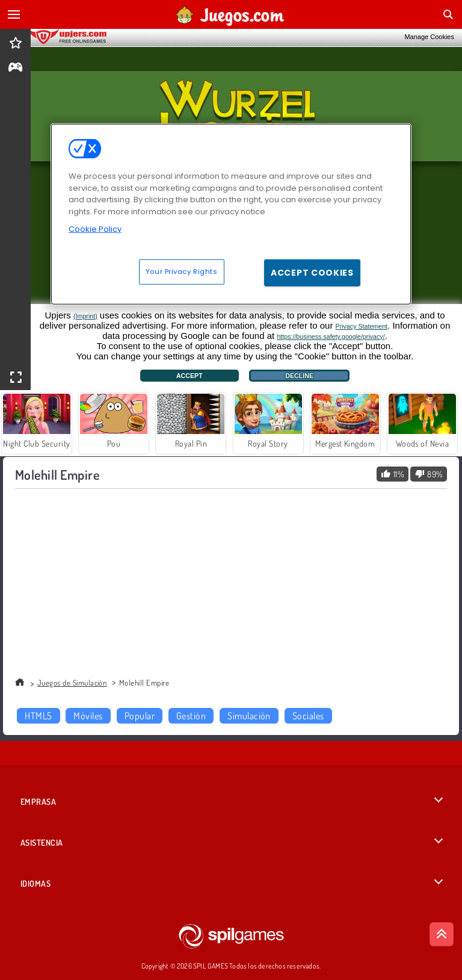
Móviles (88, 716)
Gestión (191, 716)
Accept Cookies (312, 272)
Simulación (249, 716)
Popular (140, 716)
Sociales (308, 716)
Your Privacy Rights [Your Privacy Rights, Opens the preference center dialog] (182, 271)
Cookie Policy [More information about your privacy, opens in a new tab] (95, 229)
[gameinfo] (15, 68)
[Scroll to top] (442, 934)
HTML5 (38, 716)
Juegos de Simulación (72, 683)
